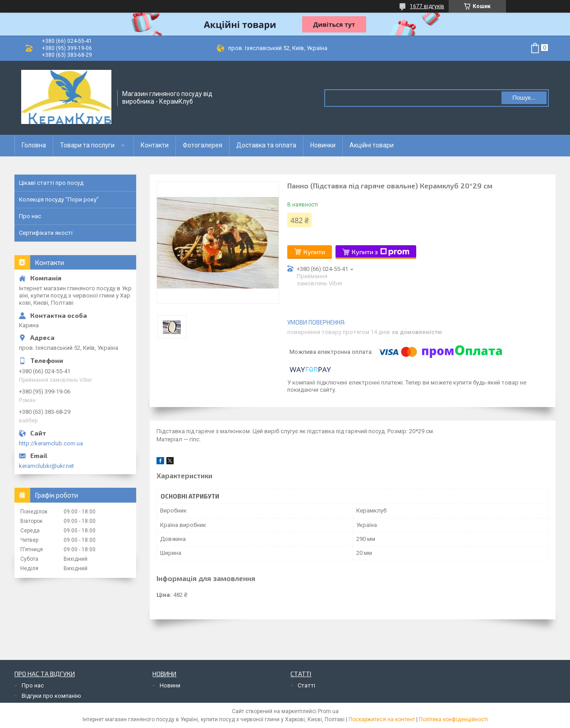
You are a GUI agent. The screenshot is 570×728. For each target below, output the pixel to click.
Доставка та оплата (266, 145)
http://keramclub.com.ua (51, 443)
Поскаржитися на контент (382, 719)
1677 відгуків (427, 6)
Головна (34, 145)
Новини (170, 685)
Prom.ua (328, 711)
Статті (306, 685)
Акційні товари (372, 145)
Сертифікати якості (46, 233)
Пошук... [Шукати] (524, 98)
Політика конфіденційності (453, 719)
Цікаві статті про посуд (51, 183)
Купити (314, 252)
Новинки (323, 145)
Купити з (381, 252)
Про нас (30, 216)
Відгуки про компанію (51, 696)
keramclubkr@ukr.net (46, 466)
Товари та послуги (87, 145)
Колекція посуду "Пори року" (59, 199)
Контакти (155, 145)
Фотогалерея (202, 145)
